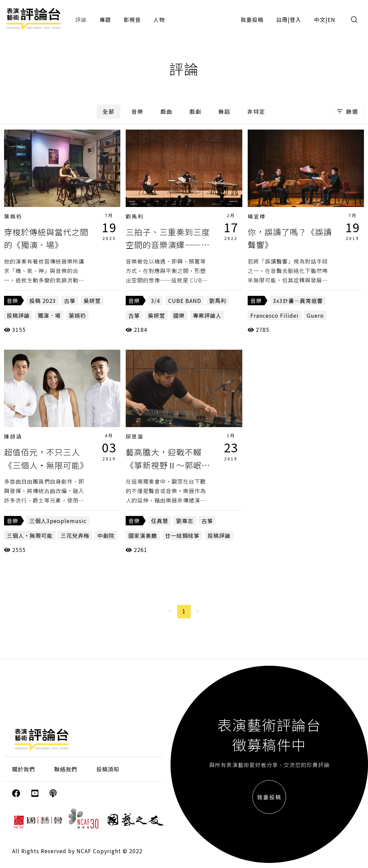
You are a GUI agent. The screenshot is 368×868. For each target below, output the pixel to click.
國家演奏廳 (143, 535)
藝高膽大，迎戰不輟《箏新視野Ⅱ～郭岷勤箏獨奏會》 (168, 465)
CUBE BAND (185, 301)
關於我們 (24, 769)
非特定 (256, 111)
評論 (81, 20)
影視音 (132, 20)
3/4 (156, 301)
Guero (315, 315)
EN (331, 20)
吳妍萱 (92, 301)
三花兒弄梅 (75, 535)
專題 (105, 20)
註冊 (282, 20)
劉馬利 (135, 216)
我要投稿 (252, 20)
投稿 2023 (43, 301)
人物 (159, 20)
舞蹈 (224, 111)
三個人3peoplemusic (58, 521)
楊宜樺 (257, 216)
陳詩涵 (13, 436)
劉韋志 (185, 521)
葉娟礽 (13, 216)
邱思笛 (135, 436)
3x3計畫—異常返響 (298, 301)
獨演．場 (49, 315)
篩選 (347, 111)
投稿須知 (108, 769)
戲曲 (166, 111)
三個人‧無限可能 (30, 535)
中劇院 (106, 535)
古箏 (70, 301)
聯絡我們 (66, 769)
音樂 (137, 111)
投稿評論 (18, 315)
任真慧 (160, 521)
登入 (296, 20)
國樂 (179, 315)
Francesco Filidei (274, 315)
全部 (109, 111)
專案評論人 (207, 315)
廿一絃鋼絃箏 (182, 535)
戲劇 (195, 111)
